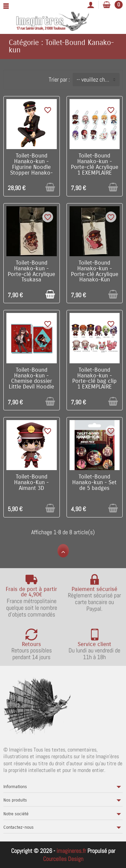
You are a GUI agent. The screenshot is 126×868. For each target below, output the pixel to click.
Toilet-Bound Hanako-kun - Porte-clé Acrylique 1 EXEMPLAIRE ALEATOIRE (95, 167)
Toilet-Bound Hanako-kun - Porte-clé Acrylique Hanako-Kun (95, 271)
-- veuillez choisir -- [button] (98, 79)
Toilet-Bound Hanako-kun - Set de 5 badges (94, 483)
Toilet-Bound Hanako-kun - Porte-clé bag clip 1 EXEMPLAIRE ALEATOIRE (94, 381)
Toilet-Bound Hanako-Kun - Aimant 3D (31, 483)
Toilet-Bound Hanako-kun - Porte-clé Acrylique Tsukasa (31, 271)
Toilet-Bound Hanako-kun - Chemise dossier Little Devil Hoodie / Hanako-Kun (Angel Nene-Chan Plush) (31, 387)
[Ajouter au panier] (50, 187)
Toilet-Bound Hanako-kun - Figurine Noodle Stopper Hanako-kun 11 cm (31, 167)
